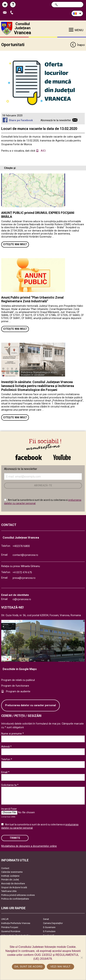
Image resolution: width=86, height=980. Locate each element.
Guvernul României (11, 931)
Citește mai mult (15, 244)
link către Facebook (29, 457)
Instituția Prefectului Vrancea (16, 923)
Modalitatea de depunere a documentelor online (29, 846)
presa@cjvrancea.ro (24, 578)
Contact (5, 868)
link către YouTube (62, 457)
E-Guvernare (49, 927)
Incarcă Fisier (9, 809)
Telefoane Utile (9, 891)
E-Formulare (49, 931)
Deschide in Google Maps (20, 669)
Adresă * (6, 747)
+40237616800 (21, 546)
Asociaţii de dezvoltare (13, 883)
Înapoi (77, 45)
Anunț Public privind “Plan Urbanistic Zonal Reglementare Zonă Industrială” (32, 299)
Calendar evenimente (12, 872)
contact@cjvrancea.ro (25, 555)
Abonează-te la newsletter (56, 120)
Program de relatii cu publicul (18, 680)
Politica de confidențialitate (15, 899)
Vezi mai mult (60, 966)
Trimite (15, 838)
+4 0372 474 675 (22, 572)
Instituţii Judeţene (10, 876)
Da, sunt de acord (28, 966)
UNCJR (5, 919)
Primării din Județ (10, 880)
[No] (82, 958)
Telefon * (7, 759)
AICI (43, 151)
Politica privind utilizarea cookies (18, 895)
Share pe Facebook (21, 120)
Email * (5, 772)
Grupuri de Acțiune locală (14, 887)
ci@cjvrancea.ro (22, 599)
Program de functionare (15, 686)
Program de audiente (18, 691)
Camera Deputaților (53, 923)
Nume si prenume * (13, 734)
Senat (46, 919)
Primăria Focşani (10, 927)
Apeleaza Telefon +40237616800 (13, 13)
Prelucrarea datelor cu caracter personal (30, 705)
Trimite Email (6, 13)
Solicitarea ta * (10, 785)
